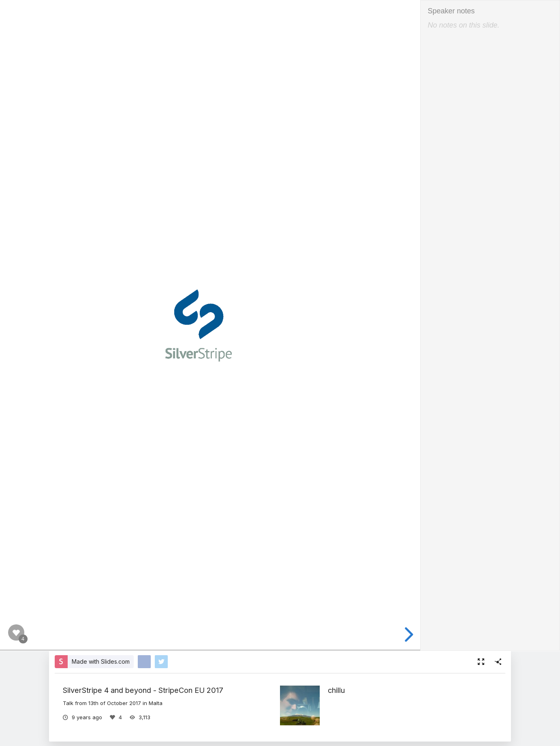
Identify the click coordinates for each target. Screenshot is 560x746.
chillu (336, 690)
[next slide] (408, 635)
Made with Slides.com (101, 661)
